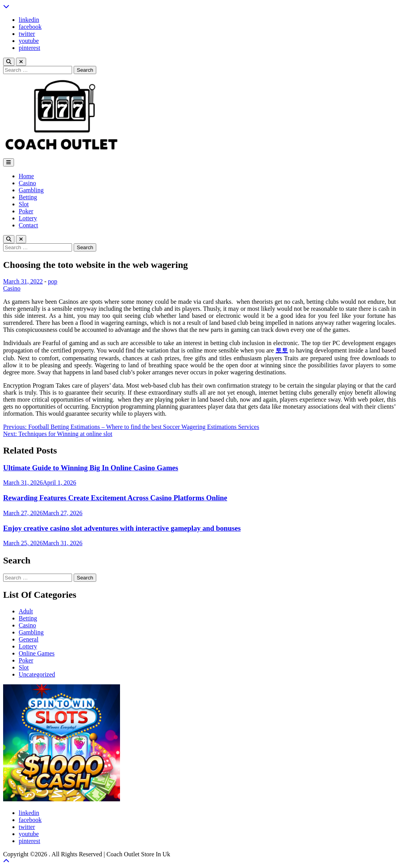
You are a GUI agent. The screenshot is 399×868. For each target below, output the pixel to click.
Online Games (37, 653)
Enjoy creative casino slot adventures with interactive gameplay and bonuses (122, 528)
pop (53, 281)
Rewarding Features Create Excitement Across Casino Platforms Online (115, 498)
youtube (29, 41)
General (29, 639)
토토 (282, 350)
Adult (26, 611)
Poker (26, 211)
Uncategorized (37, 674)
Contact (28, 225)
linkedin (29, 20)
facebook (30, 27)
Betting (28, 197)
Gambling (31, 190)
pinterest (29, 48)
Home (26, 176)
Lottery (28, 218)
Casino (27, 183)
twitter (27, 34)
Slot (24, 204)
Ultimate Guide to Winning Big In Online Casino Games (91, 468)
